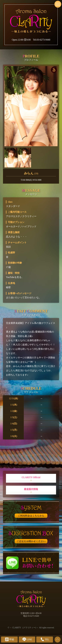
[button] (7, 105)
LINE (27, 639)
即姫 (9, 639)
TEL (45, 639)
